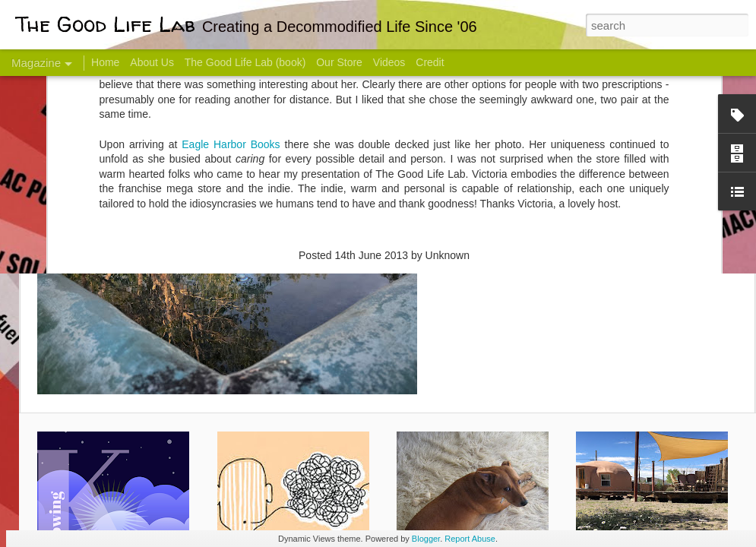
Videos (389, 62)
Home (105, 62)
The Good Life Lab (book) (245, 62)
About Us (152, 62)
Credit (430, 62)
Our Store (339, 62)
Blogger (426, 539)
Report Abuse (470, 539)
